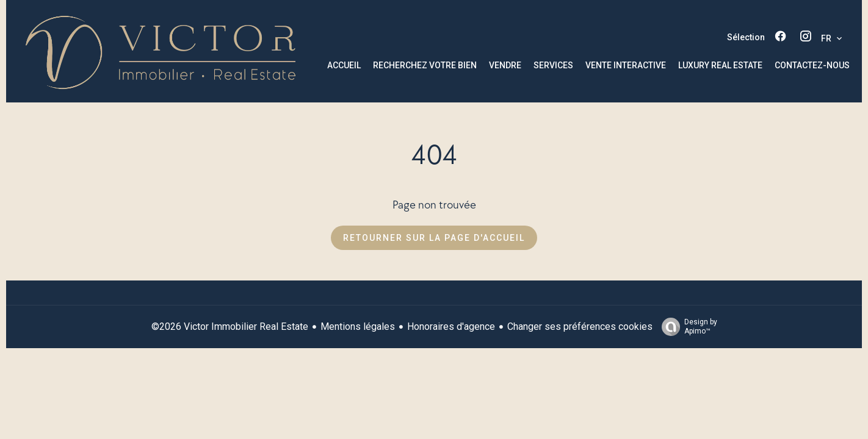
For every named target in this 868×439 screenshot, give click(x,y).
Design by (686, 327)
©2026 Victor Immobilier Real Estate (230, 327)
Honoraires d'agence (451, 327)
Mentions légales (358, 327)
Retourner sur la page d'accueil (434, 238)
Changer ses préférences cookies (580, 327)
